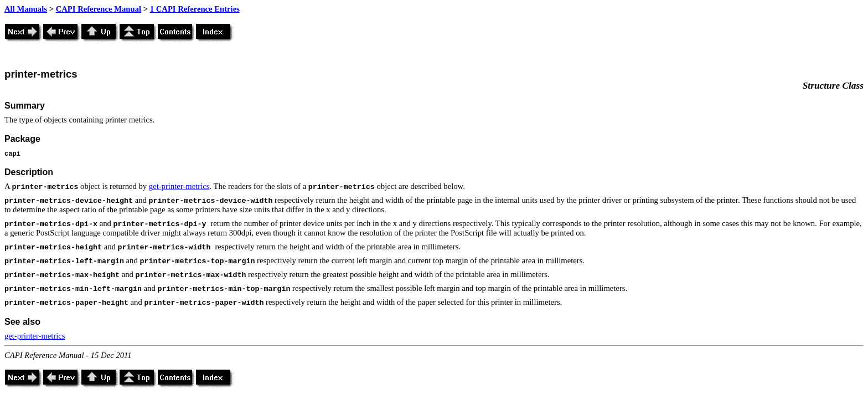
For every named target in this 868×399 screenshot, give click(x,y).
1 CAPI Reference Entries (195, 9)
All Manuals (26, 9)
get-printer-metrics (179, 186)
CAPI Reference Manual (99, 9)
